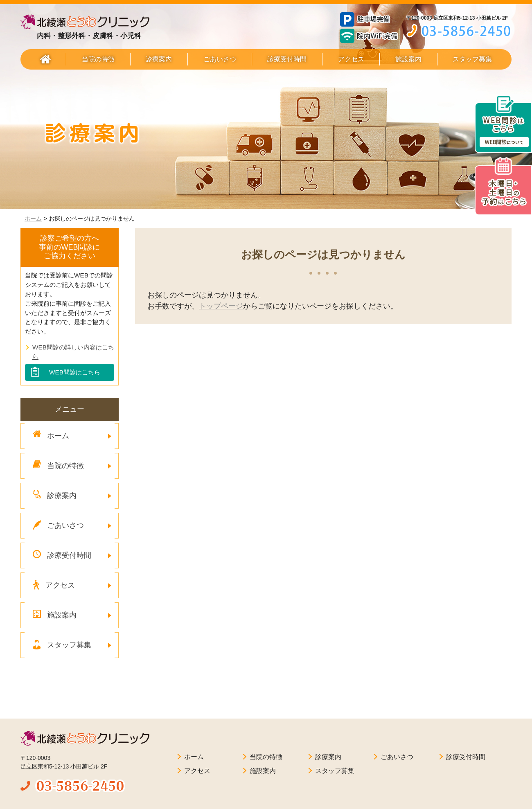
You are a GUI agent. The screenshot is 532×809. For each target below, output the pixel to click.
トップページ (221, 306)
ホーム (33, 219)
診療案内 (159, 59)
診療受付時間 (287, 59)
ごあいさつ (220, 59)
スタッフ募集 (472, 59)
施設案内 (408, 59)
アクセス (351, 59)
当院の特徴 (98, 59)
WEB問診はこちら (75, 372)
